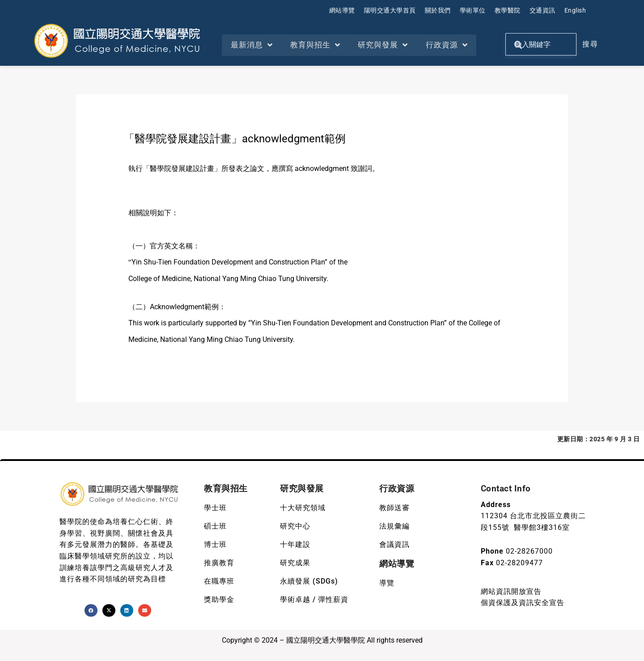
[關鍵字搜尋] (541, 44)
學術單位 (473, 10)
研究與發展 (384, 45)
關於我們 (438, 10)
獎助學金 (219, 599)
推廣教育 (219, 563)
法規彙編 (394, 526)
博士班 (215, 544)
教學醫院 (508, 10)
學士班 (215, 508)
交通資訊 (542, 10)
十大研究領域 (303, 508)
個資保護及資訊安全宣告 (523, 603)
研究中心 (295, 526)
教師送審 (394, 508)
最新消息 (252, 45)
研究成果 (295, 563)
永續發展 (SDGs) (309, 581)
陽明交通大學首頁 (390, 10)
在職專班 (219, 581)
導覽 (387, 583)
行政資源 (448, 45)
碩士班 (215, 526)
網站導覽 (342, 10)
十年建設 (295, 544)
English (575, 10)
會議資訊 (394, 544)
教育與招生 (316, 45)
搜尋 (590, 44)
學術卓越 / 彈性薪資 (314, 599)
